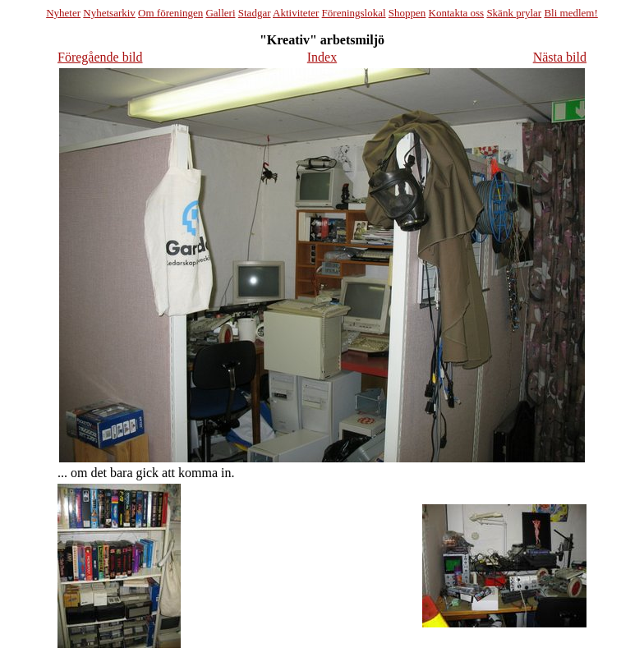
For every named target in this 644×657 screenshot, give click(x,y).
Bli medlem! (570, 13)
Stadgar (255, 13)
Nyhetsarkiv (109, 13)
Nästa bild (560, 57)
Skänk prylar (514, 13)
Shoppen (407, 13)
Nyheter (63, 13)
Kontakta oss (457, 13)
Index (322, 57)
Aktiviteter (296, 13)
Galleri (220, 13)
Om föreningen (170, 13)
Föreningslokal (354, 13)
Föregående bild (100, 57)
